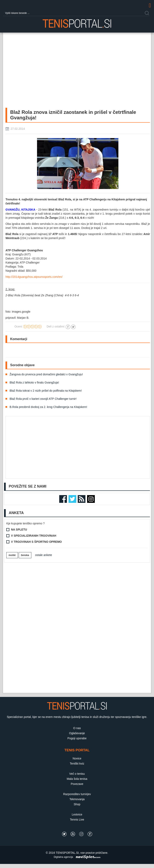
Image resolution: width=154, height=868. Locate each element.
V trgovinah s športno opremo (36, 542)
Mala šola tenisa (77, 779)
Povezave (77, 784)
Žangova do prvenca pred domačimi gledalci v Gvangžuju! (46, 374)
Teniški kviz (77, 764)
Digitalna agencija (63, 857)
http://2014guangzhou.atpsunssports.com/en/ (34, 277)
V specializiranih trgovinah (34, 536)
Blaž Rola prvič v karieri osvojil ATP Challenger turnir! (43, 399)
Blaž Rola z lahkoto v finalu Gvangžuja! (34, 382)
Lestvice (77, 814)
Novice (77, 758)
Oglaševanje (77, 733)
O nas (77, 728)
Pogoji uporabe (77, 738)
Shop (77, 804)
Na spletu (19, 530)
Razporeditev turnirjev (77, 794)
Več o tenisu (77, 774)
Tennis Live (77, 820)
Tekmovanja (77, 799)
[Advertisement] (20, 628)
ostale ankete (44, 555)
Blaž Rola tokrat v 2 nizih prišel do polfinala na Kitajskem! (46, 391)
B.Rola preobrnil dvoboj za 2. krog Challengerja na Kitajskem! (48, 407)
